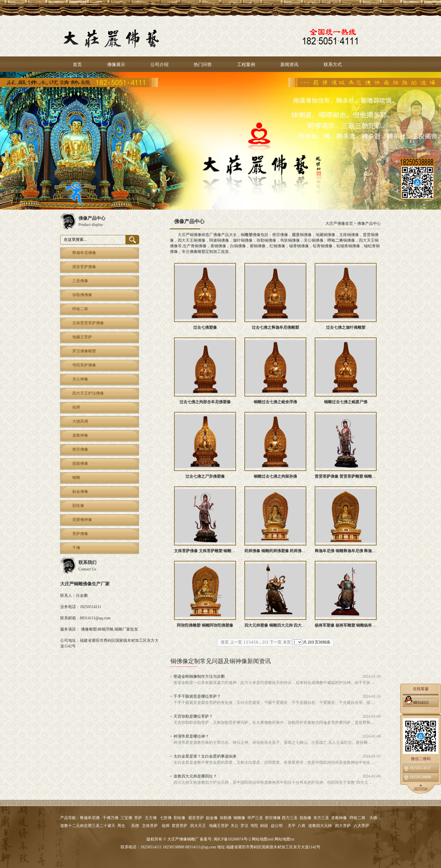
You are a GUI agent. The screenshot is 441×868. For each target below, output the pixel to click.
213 (265, 642)
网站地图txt (284, 839)
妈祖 (264, 826)
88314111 (417, 702)
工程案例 (246, 64)
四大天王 (198, 826)
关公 (235, 826)
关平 (292, 826)
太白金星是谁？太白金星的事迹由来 (205, 756)
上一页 (236, 642)
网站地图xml (263, 839)
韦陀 (254, 826)
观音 (296, 235)
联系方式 (333, 64)
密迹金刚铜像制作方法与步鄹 (199, 677)
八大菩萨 (361, 826)
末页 (287, 642)
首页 (77, 64)
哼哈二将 (335, 240)
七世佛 (166, 818)
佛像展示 (116, 64)
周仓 (121, 826)
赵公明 (277, 826)
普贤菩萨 (179, 826)
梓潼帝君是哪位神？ (191, 736)
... (260, 642)
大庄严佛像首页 (339, 224)
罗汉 (244, 826)
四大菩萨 (343, 826)
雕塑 (249, 235)
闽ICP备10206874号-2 (232, 839)
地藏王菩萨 (219, 826)
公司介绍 (159, 64)
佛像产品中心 (369, 224)
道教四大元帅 (320, 826)
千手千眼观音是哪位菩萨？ (197, 696)
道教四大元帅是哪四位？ (195, 776)
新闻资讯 (289, 64)
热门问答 (203, 64)
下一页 (276, 642)
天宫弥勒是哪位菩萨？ (193, 716)
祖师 (166, 826)
